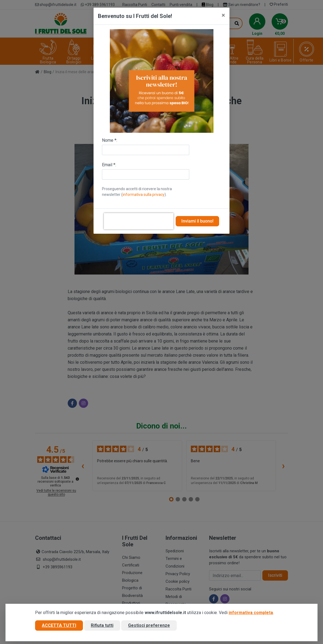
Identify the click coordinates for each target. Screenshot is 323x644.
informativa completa (251, 613)
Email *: (109, 165)
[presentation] (139, 221)
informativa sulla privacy (144, 195)
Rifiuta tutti (102, 626)
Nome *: (110, 140)
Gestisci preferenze (149, 626)
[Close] (223, 15)
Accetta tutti (59, 626)
